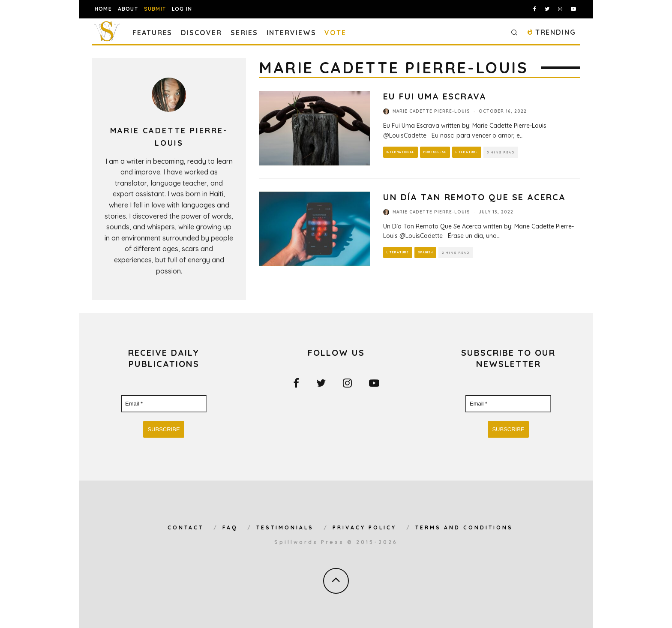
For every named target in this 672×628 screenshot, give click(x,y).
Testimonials (285, 527)
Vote (335, 33)
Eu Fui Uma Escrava (435, 96)
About (128, 9)
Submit (155, 9)
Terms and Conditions (464, 527)
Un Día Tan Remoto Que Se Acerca (474, 197)
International (400, 152)
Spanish (425, 252)
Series (244, 33)
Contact (186, 527)
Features (152, 33)
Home (103, 9)
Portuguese (435, 152)
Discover (201, 33)
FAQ (230, 527)
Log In (182, 9)
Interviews (291, 33)
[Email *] (164, 404)
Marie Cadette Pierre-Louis (431, 111)
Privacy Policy (364, 527)
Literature (467, 152)
